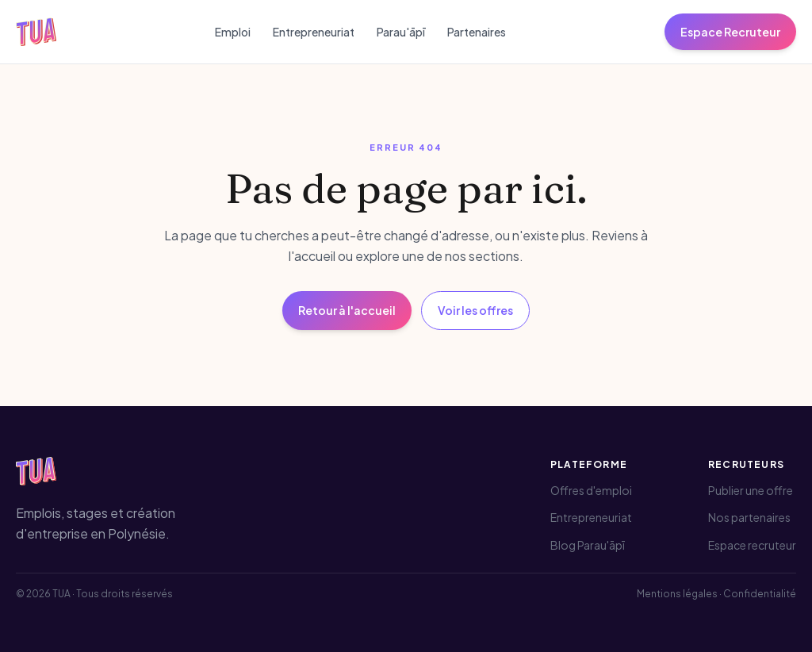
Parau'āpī (401, 32)
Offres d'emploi (591, 490)
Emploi (233, 32)
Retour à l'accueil (347, 310)
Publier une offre (751, 490)
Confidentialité (760, 594)
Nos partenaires (749, 517)
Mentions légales (677, 594)
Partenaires (477, 32)
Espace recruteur (752, 545)
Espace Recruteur (730, 32)
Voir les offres (475, 310)
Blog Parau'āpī (588, 545)
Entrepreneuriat (314, 32)
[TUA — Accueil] (36, 32)
